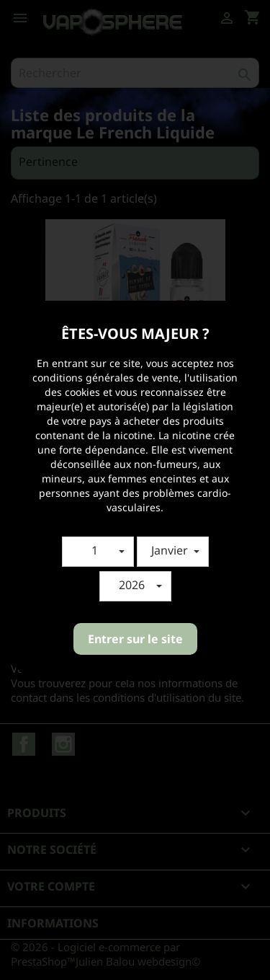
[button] (98, 552)
